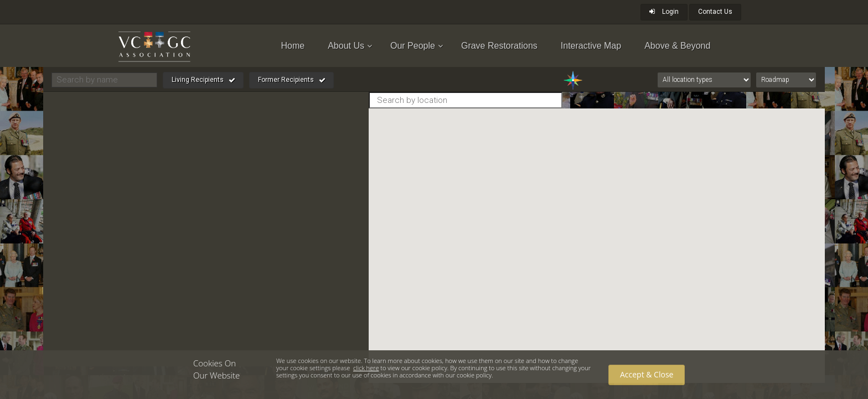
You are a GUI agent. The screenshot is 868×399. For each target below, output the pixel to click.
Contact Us (715, 12)
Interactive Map (591, 46)
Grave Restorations (499, 46)
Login (664, 12)
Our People (413, 46)
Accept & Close (647, 374)
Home (293, 46)
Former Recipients (292, 80)
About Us (346, 46)
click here (366, 368)
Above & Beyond (677, 46)
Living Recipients (203, 80)
